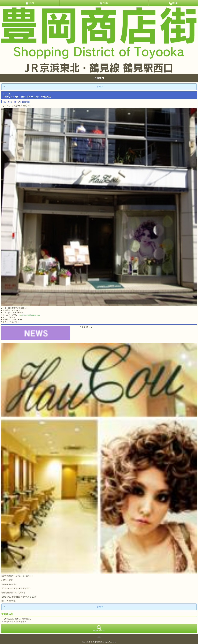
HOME (30, 3)
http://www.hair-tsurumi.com (29, 315)
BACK (100, 87)
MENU (104, 3)
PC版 (173, 3)
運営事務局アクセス (99, 628)
